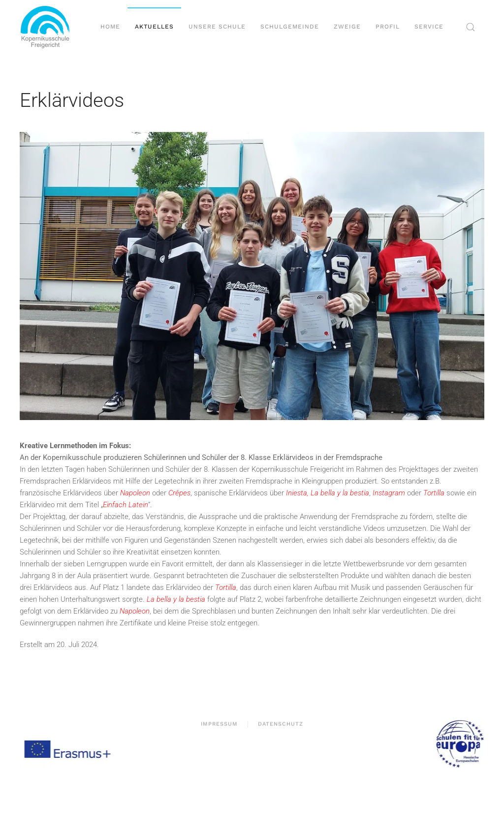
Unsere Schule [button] (217, 27)
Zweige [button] (347, 27)
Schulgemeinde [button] (290, 27)
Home (110, 27)
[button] (471, 27)
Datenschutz (281, 725)
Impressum (219, 725)
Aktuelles (154, 27)
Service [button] (429, 27)
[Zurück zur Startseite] (49, 27)
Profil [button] (388, 27)
